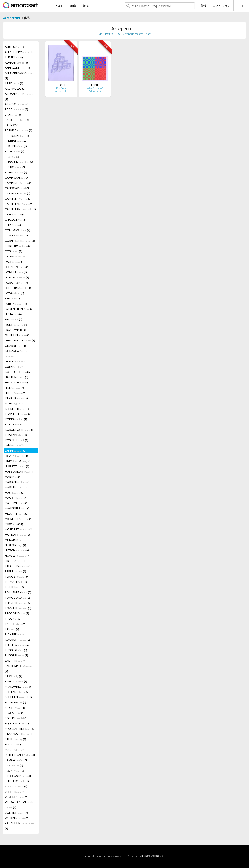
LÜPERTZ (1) (17, 466)
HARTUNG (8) (17, 377)
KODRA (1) (16, 419)
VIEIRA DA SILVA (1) (19, 805)
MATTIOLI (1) (17, 503)
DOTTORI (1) (18, 288)
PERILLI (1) (15, 571)
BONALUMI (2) (19, 162)
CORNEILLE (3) (20, 241)
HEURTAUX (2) (18, 382)
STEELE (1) (15, 739)
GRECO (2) (15, 361)
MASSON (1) (16, 498)
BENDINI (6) (16, 141)
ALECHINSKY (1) (19, 52)
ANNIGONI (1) (17, 68)
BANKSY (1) (12, 125)
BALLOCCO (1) (18, 120)
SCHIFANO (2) (17, 692)
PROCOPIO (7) (17, 613)
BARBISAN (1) (18, 130)
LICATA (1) (16, 456)
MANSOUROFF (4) (19, 472)
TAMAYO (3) (16, 760)
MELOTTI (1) (17, 514)
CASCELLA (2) (18, 199)
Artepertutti (12, 18)
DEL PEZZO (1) (17, 267)
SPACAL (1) (15, 713)
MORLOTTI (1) (17, 535)
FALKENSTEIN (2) (19, 309)
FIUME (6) (16, 325)
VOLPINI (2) (16, 813)
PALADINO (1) (18, 566)
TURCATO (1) (17, 781)
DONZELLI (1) (17, 277)
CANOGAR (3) (17, 188)
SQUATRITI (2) (18, 723)
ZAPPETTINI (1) (19, 826)
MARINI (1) (16, 487)
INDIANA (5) (16, 398)
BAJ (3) (13, 115)
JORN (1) (14, 403)
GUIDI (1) (15, 367)
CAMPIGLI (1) (19, 183)
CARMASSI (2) (18, 193)
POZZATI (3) (18, 608)
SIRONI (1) (15, 708)
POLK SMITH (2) (18, 592)
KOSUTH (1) (17, 440)
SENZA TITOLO (95, 88)
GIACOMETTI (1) (20, 340)
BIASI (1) (14, 151)
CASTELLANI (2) (19, 204)
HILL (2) (14, 388)
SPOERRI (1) (16, 718)
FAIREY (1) (16, 304)
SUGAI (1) (14, 744)
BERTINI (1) (16, 146)
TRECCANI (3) (18, 776)
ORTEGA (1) (15, 561)
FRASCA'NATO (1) (16, 330)
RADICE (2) (15, 624)
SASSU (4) (14, 676)
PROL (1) (13, 619)
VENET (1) (15, 792)
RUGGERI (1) (16, 655)
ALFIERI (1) (15, 57)
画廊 (73, 6)
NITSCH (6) (17, 550)
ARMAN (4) (19, 96)
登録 (203, 6)
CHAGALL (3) (16, 220)
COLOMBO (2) (18, 230)
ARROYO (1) (17, 104)
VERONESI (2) (16, 797)
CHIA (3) (14, 225)
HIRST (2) (15, 393)
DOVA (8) (14, 293)
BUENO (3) (15, 167)
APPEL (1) (14, 83)
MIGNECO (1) (19, 519)
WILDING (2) (17, 818)
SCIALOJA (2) (15, 702)
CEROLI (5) (15, 214)
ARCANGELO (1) (15, 89)
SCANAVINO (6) (18, 687)
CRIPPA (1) (16, 256)
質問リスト (158, 856)
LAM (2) (14, 445)
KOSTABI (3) (16, 435)
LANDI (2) (16, 451)
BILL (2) (12, 157)
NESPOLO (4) (15, 545)
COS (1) (14, 251)
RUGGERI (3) (16, 650)
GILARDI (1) (15, 346)
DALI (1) (15, 262)
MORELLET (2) (19, 529)
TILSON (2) (14, 765)
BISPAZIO (61, 88)
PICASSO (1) (16, 582)
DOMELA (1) (16, 272)
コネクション (222, 6)
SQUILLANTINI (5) (20, 729)
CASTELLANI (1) (20, 209)
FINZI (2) (14, 319)
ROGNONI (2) (17, 640)
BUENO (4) (16, 172)
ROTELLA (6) (17, 645)
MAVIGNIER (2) (18, 508)
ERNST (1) (14, 298)
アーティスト (54, 6)
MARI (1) (13, 477)
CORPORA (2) (18, 246)
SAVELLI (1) (16, 681)
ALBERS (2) (14, 47)
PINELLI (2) (14, 587)
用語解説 (146, 856)
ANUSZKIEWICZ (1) (20, 76)
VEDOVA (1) (16, 786)
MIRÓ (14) (14, 524)
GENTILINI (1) (18, 335)
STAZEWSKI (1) (19, 734)
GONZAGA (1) (16, 353)
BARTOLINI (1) (17, 136)
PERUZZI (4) (17, 577)
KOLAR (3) (13, 424)
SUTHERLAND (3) (20, 755)
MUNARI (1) (16, 540)
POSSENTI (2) (18, 603)
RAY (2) (12, 629)
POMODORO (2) (17, 598)
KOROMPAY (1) (20, 430)
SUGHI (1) (15, 750)
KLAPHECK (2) (18, 414)
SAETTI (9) (15, 661)
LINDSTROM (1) (18, 461)
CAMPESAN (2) (17, 178)
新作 (86, 6)
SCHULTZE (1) (18, 697)
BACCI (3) (16, 109)
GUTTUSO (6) (18, 372)
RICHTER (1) (16, 634)
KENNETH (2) (17, 409)
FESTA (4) (14, 314)
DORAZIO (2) (16, 283)
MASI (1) (15, 493)
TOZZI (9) (14, 771)
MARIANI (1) (18, 482)
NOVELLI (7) (17, 556)
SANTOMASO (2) (19, 668)
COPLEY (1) (16, 235)
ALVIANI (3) (16, 63)
